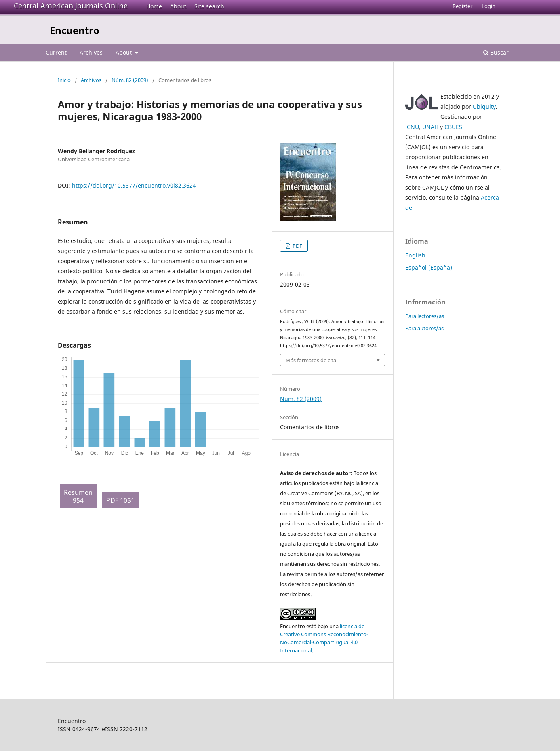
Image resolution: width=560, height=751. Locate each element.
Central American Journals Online (71, 6)
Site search (209, 6)
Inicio (64, 80)
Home (154, 6)
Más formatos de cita (311, 360)
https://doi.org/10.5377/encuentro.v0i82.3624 (134, 185)
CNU (413, 127)
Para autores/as (424, 328)
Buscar (496, 52)
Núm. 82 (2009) (130, 80)
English (415, 255)
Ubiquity (484, 107)
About (178, 6)
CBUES (453, 127)
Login (488, 6)
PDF (297, 246)
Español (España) (429, 267)
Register (462, 6)
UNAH (430, 127)
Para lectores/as (425, 316)
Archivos (91, 80)
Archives (91, 52)
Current (56, 52)
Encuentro (75, 30)
